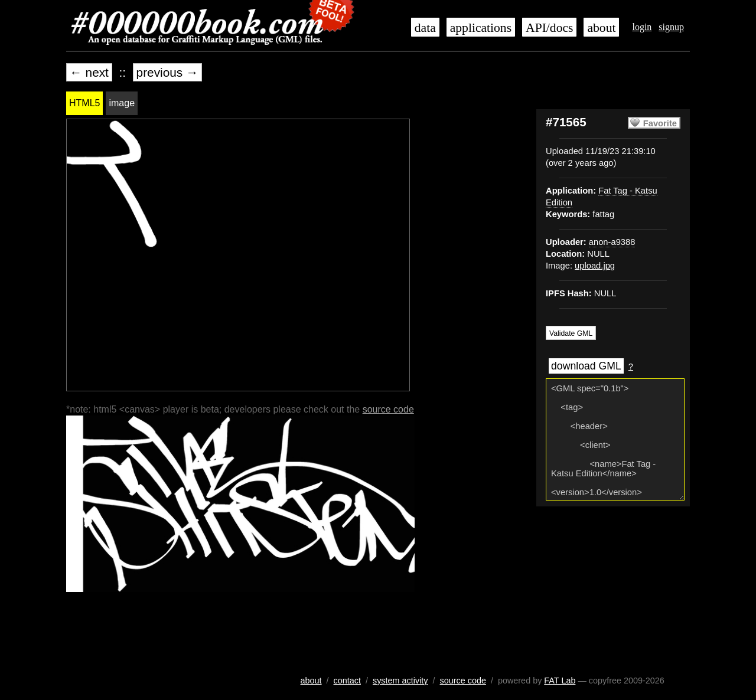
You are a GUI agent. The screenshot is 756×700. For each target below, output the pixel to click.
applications (481, 28)
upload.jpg (595, 266)
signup (671, 27)
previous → (167, 72)
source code (388, 409)
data (425, 28)
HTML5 (84, 103)
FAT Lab (560, 681)
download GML (586, 366)
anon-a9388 (612, 242)
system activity (400, 681)
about (601, 28)
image (122, 103)
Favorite (660, 123)
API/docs (549, 28)
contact (347, 681)
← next (89, 72)
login (642, 27)
